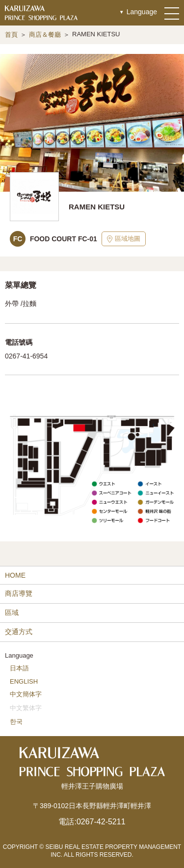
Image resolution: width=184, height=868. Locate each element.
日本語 (19, 668)
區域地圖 (124, 239)
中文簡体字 (26, 694)
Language (142, 12)
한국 (16, 722)
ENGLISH (24, 681)
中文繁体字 (26, 708)
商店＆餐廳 (45, 35)
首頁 (11, 35)
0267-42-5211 (101, 822)
